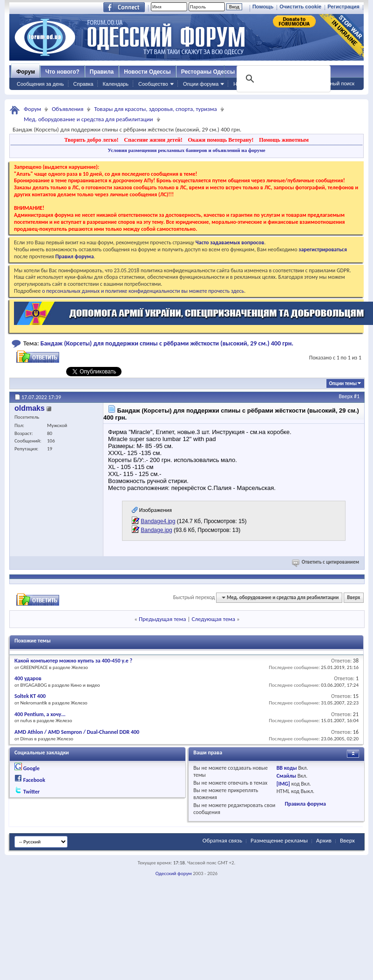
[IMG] (283, 784)
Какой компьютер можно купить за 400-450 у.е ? (73, 661)
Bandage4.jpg (158, 521)
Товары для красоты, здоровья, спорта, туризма (156, 109)
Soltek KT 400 (30, 696)
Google (31, 768)
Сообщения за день (40, 84)
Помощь (263, 7)
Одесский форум (174, 873)
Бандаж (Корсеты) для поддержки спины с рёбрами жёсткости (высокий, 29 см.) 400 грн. (167, 343)
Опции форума (201, 84)
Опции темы (343, 383)
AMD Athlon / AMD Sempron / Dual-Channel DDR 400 (77, 732)
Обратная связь (222, 840)
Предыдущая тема (163, 619)
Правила (102, 72)
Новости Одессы (147, 72)
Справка (83, 84)
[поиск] (283, 79)
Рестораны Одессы (208, 72)
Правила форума (305, 804)
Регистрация (343, 7)
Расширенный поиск (330, 83)
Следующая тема (213, 619)
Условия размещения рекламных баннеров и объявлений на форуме (186, 150)
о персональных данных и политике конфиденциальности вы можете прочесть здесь (143, 291)
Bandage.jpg (156, 530)
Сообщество (153, 84)
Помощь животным (284, 140)
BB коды (287, 768)
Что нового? (62, 72)
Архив (324, 840)
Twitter (32, 792)
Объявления (68, 109)
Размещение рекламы (279, 840)
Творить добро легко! (92, 140)
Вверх (346, 396)
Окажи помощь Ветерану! (220, 140)
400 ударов (28, 678)
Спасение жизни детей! (153, 140)
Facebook (34, 780)
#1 (357, 396)
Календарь (115, 84)
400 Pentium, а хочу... (40, 714)
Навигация (246, 84)
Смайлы (286, 776)
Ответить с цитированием (326, 562)
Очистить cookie (300, 7)
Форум (26, 72)
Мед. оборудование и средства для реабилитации (88, 119)
